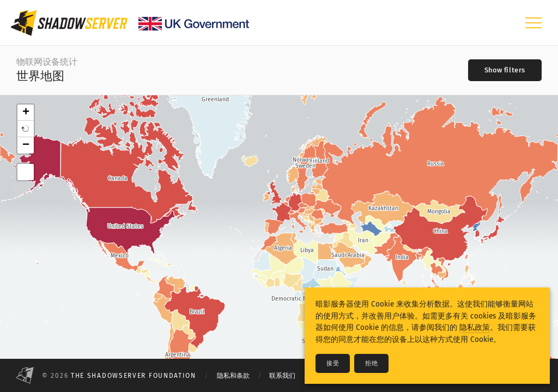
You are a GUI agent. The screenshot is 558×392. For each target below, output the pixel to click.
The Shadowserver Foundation (134, 376)
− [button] (26, 145)
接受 (333, 363)
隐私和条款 (233, 376)
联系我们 (282, 376)
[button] (26, 129)
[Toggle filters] (505, 70)
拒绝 (371, 363)
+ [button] (26, 113)
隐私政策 (475, 327)
